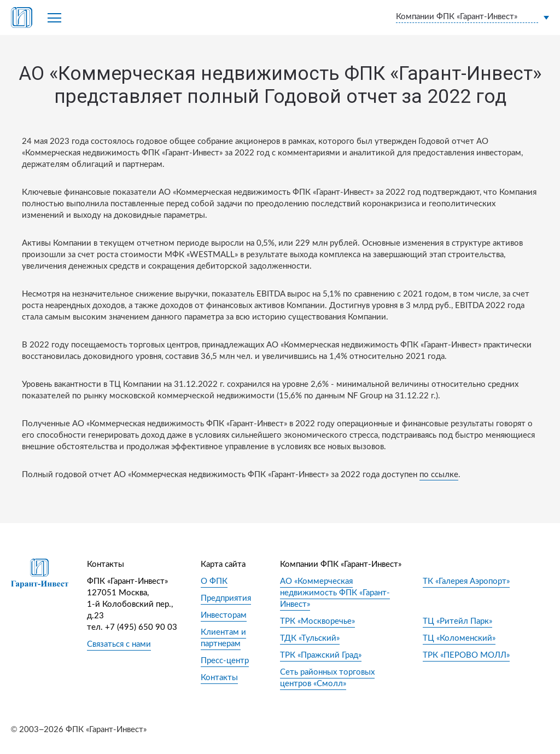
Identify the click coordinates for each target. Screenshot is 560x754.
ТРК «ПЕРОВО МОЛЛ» (466, 655)
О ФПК (214, 581)
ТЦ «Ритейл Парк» (457, 621)
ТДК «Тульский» (310, 638)
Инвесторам (224, 615)
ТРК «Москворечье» (317, 621)
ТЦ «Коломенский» (459, 638)
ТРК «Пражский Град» (321, 655)
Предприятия (226, 598)
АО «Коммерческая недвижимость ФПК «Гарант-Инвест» (335, 593)
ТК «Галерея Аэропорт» (466, 581)
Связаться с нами (119, 644)
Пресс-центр (225, 661)
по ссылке (439, 475)
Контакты (219, 678)
